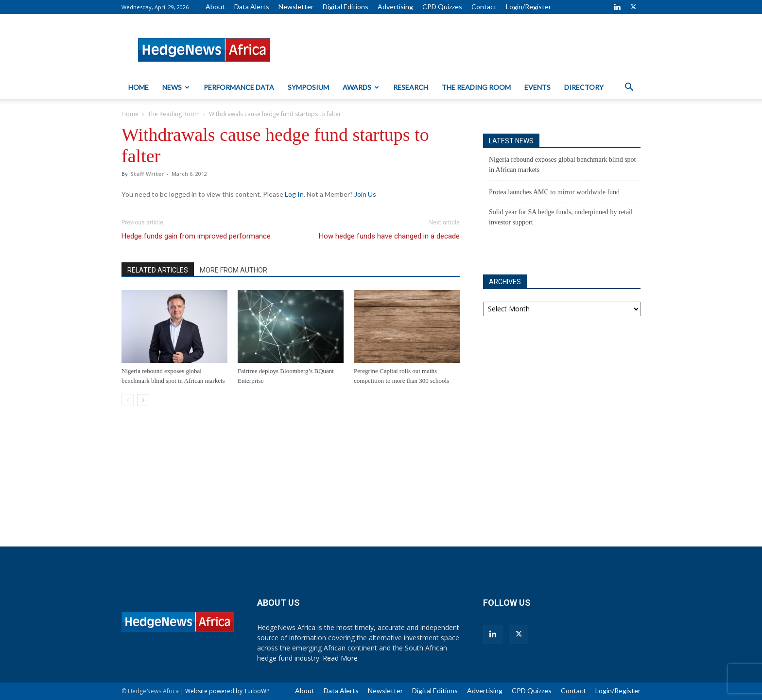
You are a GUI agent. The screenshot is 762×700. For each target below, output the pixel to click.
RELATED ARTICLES (158, 270)
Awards (361, 87)
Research (411, 87)
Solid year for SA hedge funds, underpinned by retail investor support (561, 217)
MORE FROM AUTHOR (234, 270)
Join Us (365, 194)
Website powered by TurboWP (227, 691)
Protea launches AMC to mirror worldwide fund (554, 192)
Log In (294, 194)
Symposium (308, 87)
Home (139, 87)
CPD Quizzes (442, 7)
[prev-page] (128, 400)
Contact (484, 7)
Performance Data (239, 87)
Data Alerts (252, 7)
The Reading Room (476, 87)
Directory (584, 87)
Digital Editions (346, 7)
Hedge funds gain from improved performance (196, 236)
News (176, 87)
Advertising (395, 7)
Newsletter (296, 7)
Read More (340, 658)
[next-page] (143, 400)
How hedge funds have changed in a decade (389, 236)
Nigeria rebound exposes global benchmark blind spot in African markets (562, 165)
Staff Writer (147, 174)
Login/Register (528, 7)
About (215, 7)
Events (537, 87)
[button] (629, 88)
